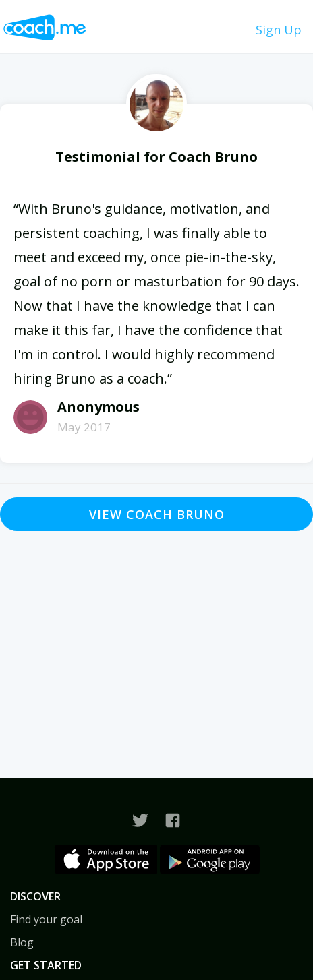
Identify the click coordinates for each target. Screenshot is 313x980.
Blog (22, 942)
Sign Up (279, 30)
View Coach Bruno (157, 514)
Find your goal (46, 919)
